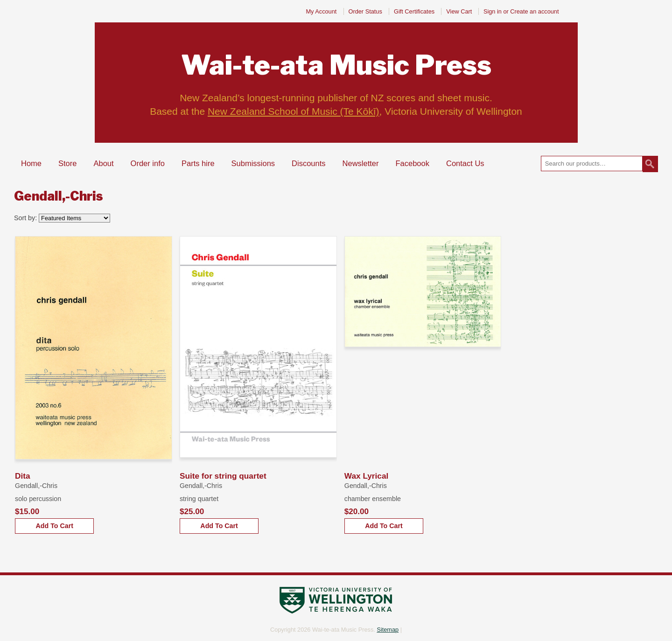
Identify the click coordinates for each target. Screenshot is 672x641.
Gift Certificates (414, 11)
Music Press (336, 65)
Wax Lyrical (367, 476)
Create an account (534, 11)
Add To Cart (54, 526)
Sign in (493, 11)
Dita (23, 476)
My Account (321, 11)
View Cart (460, 11)
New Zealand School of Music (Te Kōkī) (294, 111)
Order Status (365, 11)
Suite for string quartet (223, 476)
